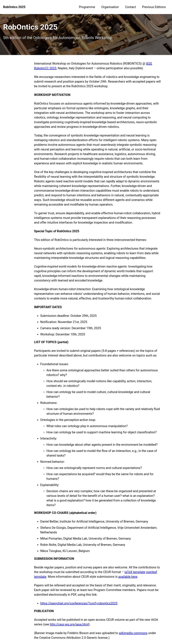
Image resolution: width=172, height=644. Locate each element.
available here (128, 577)
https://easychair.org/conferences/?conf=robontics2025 (79, 603)
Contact (131, 7)
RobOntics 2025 (14, 7)
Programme (87, 7)
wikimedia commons (133, 633)
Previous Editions (154, 7)
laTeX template (135, 572)
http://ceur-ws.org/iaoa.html (69, 624)
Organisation (110, 7)
